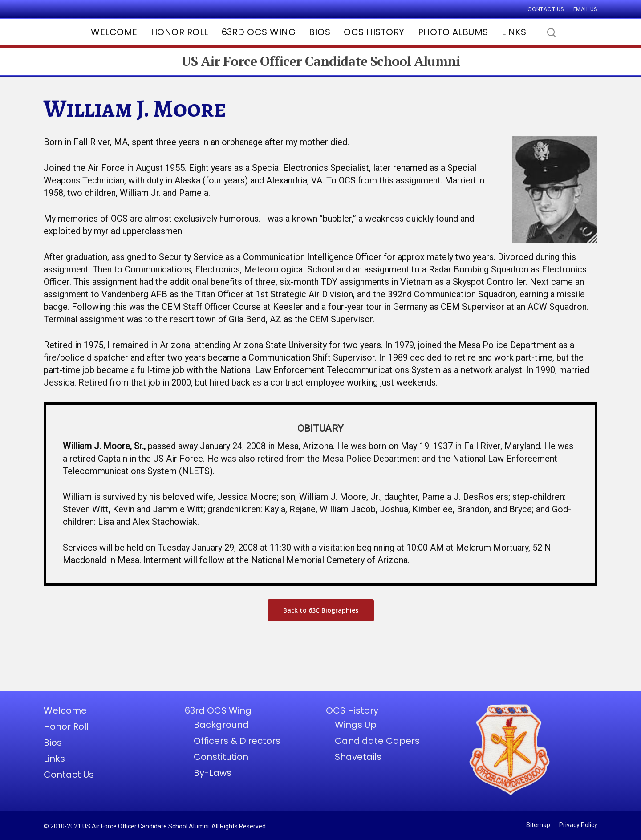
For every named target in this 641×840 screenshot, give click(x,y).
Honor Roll (180, 32)
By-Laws (213, 773)
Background (221, 725)
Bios (320, 32)
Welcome (114, 32)
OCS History (374, 32)
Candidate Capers (377, 741)
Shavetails (358, 757)
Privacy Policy (578, 825)
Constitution (221, 757)
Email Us (586, 9)
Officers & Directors (237, 741)
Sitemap (538, 825)
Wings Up (356, 725)
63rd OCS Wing (259, 32)
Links (514, 32)
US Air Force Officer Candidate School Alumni (320, 61)
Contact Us (546, 9)
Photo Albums (453, 32)
